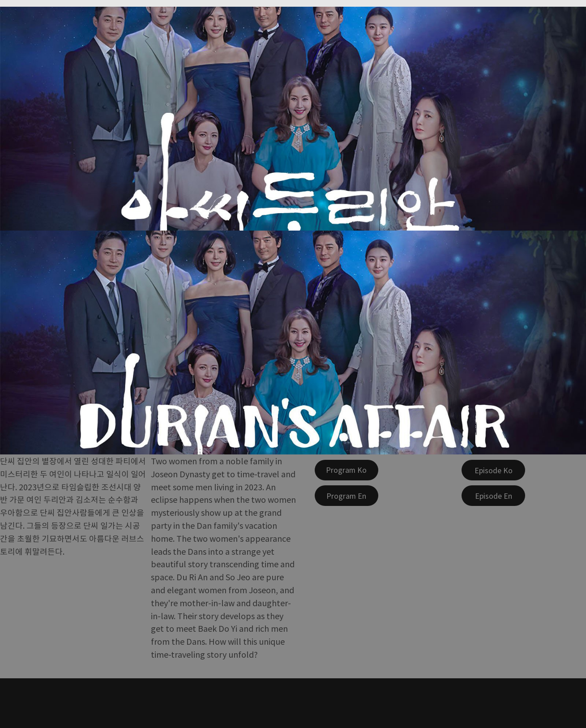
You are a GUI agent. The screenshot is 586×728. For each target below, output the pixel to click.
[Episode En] (493, 496)
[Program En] (346, 496)
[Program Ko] (346, 470)
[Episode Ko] (493, 470)
